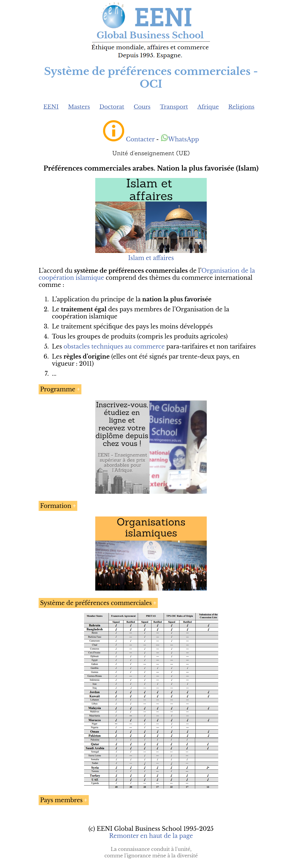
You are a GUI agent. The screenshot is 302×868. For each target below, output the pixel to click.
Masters (79, 107)
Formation (56, 506)
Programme (58, 389)
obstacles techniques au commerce (114, 346)
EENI (51, 107)
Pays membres (61, 800)
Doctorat (112, 107)
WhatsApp (180, 139)
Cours (142, 107)
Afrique (208, 107)
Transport (174, 107)
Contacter (140, 139)
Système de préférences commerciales (96, 603)
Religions (241, 107)
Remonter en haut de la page (151, 836)
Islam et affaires (151, 258)
